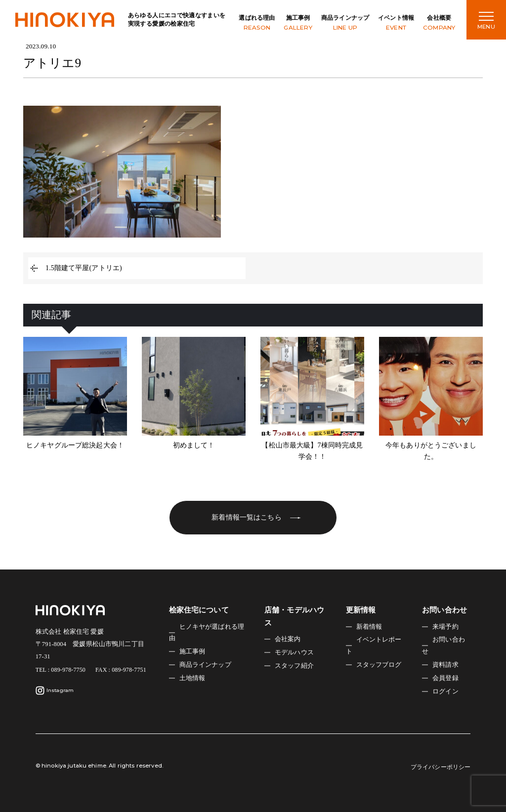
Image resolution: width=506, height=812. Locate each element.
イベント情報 (396, 23)
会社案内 (288, 639)
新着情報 (369, 627)
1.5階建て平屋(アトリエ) (84, 268)
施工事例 (298, 23)
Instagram (55, 690)
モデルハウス (294, 652)
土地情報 (192, 678)
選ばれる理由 (257, 23)
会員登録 (445, 678)
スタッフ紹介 (294, 666)
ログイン (445, 691)
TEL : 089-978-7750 (61, 670)
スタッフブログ (379, 665)
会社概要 (439, 23)
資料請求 (445, 665)
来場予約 (445, 627)
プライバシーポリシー (441, 767)
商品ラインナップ (345, 23)
